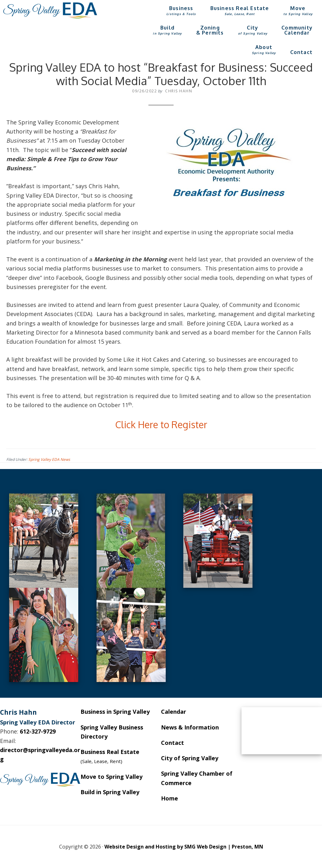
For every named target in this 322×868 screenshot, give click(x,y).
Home (169, 798)
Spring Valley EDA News (49, 459)
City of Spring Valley (190, 758)
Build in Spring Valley (110, 792)
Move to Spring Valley (111, 777)
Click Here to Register (161, 424)
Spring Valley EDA (50, 10)
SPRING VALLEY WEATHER (282, 731)
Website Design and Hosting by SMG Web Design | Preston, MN (184, 847)
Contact (172, 743)
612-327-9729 (38, 731)
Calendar (174, 712)
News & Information (190, 727)
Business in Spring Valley (115, 712)
